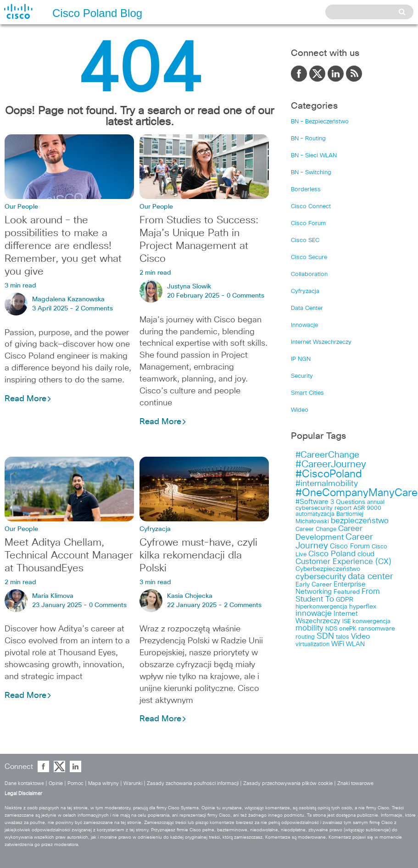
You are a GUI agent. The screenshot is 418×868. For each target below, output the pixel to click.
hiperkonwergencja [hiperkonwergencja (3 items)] (321, 607)
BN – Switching (311, 173)
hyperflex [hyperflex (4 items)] (363, 607)
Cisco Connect (311, 207)
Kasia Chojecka (190, 596)
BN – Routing (308, 139)
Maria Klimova (53, 596)
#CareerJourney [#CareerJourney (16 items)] (331, 464)
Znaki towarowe (355, 783)
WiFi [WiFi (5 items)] (338, 644)
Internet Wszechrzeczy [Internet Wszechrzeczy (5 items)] (327, 617)
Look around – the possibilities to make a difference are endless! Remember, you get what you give (63, 246)
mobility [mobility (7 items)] (309, 628)
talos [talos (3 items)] (343, 637)
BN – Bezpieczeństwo (320, 122)
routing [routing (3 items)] (305, 637)
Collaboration (309, 274)
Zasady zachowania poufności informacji (193, 783)
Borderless (306, 190)
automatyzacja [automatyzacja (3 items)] (315, 514)
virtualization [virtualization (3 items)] (312, 644)
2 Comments (94, 309)
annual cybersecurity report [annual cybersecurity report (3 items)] (340, 505)
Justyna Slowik (189, 287)
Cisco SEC (305, 240)
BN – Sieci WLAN (314, 156)
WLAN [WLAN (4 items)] (355, 644)
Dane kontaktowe (24, 783)
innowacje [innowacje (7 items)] (314, 614)
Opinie (56, 783)
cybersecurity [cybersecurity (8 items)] (321, 577)
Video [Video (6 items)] (360, 636)
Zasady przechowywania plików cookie (288, 783)
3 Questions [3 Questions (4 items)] (348, 502)
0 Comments (245, 296)
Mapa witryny (103, 783)
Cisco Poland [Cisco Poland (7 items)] (332, 554)
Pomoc (75, 783)
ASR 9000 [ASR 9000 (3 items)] (367, 508)
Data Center (307, 308)
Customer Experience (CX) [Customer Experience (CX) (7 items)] (343, 562)
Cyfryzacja (155, 529)
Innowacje (304, 325)
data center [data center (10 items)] (371, 577)
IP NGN (301, 359)
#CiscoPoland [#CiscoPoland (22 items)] (329, 474)
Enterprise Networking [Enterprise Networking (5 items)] (331, 588)
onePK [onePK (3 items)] (348, 629)
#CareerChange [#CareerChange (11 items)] (327, 455)
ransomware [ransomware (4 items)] (377, 629)
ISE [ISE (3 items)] (346, 622)
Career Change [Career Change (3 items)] (316, 529)
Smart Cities (307, 393)
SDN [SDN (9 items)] (325, 636)
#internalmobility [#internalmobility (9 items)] (327, 484)
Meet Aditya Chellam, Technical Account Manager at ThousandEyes (69, 556)
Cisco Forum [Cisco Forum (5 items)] (350, 546)
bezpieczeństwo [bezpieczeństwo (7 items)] (360, 521)
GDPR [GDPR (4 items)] (345, 600)
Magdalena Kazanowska (68, 299)
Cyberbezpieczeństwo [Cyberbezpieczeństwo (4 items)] (328, 569)
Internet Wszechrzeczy (321, 342)
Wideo (300, 410)
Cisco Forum (308, 224)
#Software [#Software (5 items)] (312, 502)
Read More (28, 399)
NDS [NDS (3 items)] (331, 629)
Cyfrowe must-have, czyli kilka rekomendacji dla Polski (198, 556)
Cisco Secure (309, 257)
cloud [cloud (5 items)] (366, 554)
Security (302, 376)
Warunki (133, 783)
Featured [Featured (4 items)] (347, 592)
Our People (21, 207)
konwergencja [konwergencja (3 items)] (371, 622)
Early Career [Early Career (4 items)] (314, 585)
